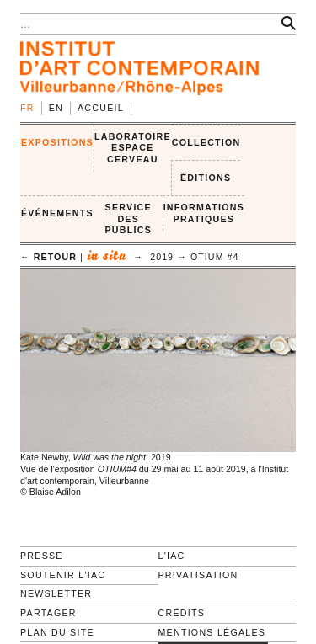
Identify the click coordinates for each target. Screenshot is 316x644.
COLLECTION (206, 142)
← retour (48, 257)
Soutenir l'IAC (63, 575)
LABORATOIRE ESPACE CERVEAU (133, 148)
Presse (42, 556)
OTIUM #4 (215, 257)
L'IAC (172, 556)
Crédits (182, 613)
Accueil (101, 108)
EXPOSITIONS (57, 142)
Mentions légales (212, 632)
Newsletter (56, 593)
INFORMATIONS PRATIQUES (204, 213)
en (56, 108)
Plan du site (57, 632)
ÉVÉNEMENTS (57, 213)
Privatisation (198, 575)
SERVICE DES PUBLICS (129, 218)
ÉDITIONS (206, 178)
